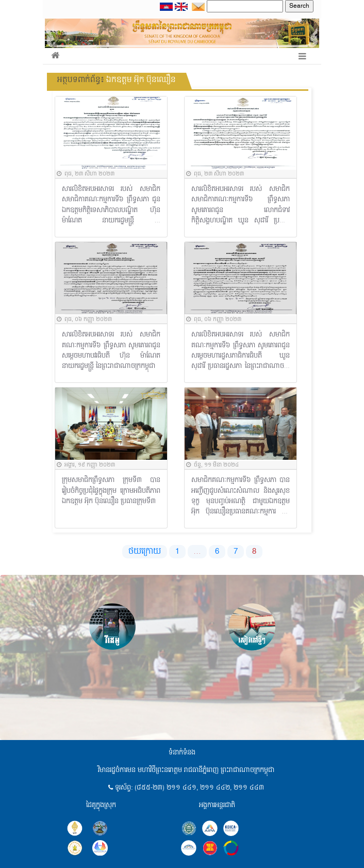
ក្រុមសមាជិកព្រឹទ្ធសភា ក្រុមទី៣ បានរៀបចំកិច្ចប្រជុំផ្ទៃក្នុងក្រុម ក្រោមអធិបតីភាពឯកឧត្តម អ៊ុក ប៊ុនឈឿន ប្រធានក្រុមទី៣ (111, 491)
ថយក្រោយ (145, 552)
